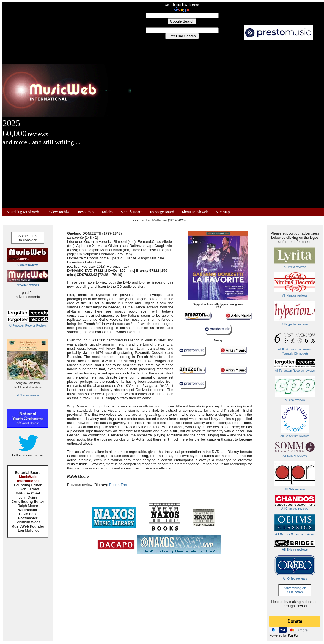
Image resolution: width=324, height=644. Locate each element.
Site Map (223, 212)
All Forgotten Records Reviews (28, 326)
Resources (86, 212)
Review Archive (59, 212)
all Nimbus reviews (28, 396)
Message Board (162, 212)
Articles (107, 212)
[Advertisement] (228, 124)
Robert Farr (118, 485)
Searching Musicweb (23, 212)
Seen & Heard (132, 212)
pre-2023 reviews (28, 285)
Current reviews (28, 265)
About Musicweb (195, 212)
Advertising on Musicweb (295, 590)
